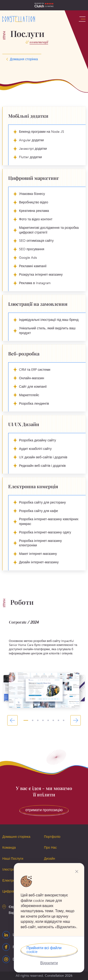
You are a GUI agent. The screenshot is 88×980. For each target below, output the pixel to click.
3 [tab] (38, 720)
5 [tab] (48, 720)
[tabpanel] (44, 664)
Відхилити (49, 963)
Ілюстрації (10, 869)
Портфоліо (52, 837)
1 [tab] (26, 720)
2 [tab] (33, 720)
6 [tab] (53, 720)
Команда (9, 848)
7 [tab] (58, 720)
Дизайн (50, 859)
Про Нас (51, 848)
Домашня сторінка (16, 837)
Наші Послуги (13, 859)
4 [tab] (43, 720)
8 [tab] (64, 720)
